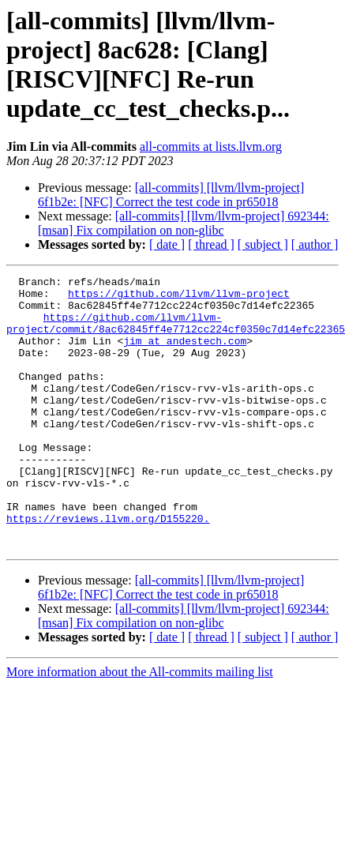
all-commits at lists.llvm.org (211, 147)
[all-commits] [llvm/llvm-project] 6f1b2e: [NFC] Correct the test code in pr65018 (171, 195)
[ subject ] (263, 244)
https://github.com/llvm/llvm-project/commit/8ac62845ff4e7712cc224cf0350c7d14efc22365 (176, 333)
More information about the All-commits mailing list (140, 726)
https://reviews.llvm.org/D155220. (108, 568)
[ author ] (315, 244)
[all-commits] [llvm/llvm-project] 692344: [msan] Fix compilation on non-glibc (184, 223)
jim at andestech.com (185, 355)
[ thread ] (211, 244)
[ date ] (167, 244)
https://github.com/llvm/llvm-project (179, 298)
